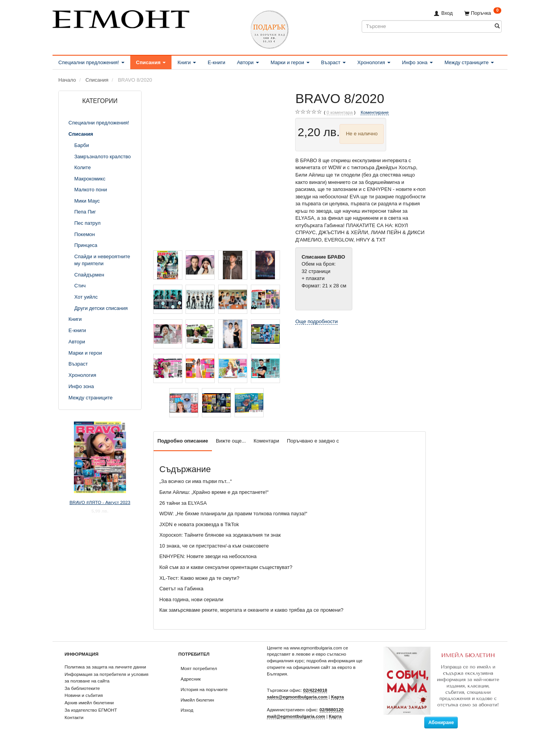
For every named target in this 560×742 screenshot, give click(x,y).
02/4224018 (315, 690)
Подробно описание (183, 441)
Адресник (191, 679)
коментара (340, 112)
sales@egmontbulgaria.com (297, 697)
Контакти (74, 717)
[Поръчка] (483, 13)
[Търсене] (497, 26)
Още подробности (316, 321)
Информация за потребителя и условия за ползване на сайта (107, 677)
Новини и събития (84, 695)
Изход (187, 710)
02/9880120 (332, 710)
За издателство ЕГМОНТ (91, 710)
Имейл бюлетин (198, 700)
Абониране (441, 723)
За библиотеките (82, 688)
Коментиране (374, 112)
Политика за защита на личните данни (105, 667)
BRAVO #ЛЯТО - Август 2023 (100, 502)
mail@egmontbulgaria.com (296, 716)
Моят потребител (199, 668)
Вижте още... (231, 441)
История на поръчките (204, 689)
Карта (337, 697)
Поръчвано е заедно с (313, 441)
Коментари (266, 441)
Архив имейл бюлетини (89, 703)
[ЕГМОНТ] (121, 18)
